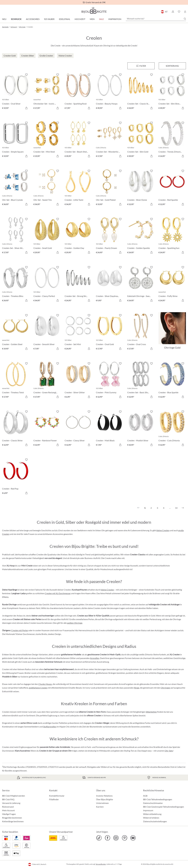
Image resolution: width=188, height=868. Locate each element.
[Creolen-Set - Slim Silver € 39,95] (172, 92)
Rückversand (8, 807)
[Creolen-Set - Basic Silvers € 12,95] (141, 381)
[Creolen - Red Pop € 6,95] (16, 477)
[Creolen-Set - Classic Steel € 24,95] (141, 92)
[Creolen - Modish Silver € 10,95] (141, 429)
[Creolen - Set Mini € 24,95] (78, 332)
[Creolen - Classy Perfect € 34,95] (47, 284)
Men (92, 19)
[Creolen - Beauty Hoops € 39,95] (110, 92)
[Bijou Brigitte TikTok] (99, 838)
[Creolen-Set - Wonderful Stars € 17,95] (110, 140)
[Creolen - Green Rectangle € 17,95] (47, 381)
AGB (145, 796)
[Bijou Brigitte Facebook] (108, 838)
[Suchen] (185, 19)
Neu (4, 19)
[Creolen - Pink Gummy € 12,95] (110, 381)
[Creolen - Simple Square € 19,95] (16, 140)
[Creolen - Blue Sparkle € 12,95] (172, 381)
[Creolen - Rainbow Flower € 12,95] (47, 429)
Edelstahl (65, 19)
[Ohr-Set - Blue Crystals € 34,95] (16, 188)
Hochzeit (80, 19)
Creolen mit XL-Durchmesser (58, 593)
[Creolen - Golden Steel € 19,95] (16, 332)
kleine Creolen (163, 530)
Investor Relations (104, 796)
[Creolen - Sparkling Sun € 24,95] (172, 236)
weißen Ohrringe (75, 623)
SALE (101, 19)
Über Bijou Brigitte (105, 799)
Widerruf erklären (151, 818)
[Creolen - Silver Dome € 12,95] (141, 188)
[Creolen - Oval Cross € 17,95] (141, 332)
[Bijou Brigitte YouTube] (133, 838)
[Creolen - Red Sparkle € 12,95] (172, 188)
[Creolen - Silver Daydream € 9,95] (110, 284)
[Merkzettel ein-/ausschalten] (26, 75)
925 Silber (49, 19)
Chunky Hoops (45, 684)
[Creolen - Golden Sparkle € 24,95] (141, 236)
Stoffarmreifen (50, 727)
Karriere (100, 807)
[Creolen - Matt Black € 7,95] (110, 429)
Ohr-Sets (169, 751)
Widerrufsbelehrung (152, 814)
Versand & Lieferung (11, 803)
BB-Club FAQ (8, 799)
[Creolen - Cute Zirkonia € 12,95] (172, 429)
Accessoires (33, 19)
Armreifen (95, 658)
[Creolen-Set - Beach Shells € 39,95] (78, 140)
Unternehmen (102, 803)
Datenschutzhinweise (153, 803)
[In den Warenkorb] (26, 108)
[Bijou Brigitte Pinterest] (124, 838)
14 (176, 508)
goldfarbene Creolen (38, 688)
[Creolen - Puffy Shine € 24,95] (172, 284)
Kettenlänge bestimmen (13, 821)
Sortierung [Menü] (172, 66)
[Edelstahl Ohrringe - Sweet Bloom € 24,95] (141, 284)
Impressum (148, 810)
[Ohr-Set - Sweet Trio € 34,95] (47, 188)
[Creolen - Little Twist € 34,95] (78, 188)
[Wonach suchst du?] (156, 19)
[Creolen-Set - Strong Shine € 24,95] (78, 284)
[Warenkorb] (185, 12)
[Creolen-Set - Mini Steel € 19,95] (47, 140)
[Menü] (141, 66)
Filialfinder (54, 799)
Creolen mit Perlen (20, 630)
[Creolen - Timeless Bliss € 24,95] (16, 284)
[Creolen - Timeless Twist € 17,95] (16, 381)
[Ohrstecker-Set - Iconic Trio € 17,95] (47, 92)
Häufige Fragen (9, 814)
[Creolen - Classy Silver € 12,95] (78, 429)
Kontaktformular (57, 796)
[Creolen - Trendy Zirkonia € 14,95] (172, 140)
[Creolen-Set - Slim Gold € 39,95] (141, 140)
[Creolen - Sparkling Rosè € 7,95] (78, 92)
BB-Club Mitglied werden (14, 796)
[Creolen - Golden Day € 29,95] (78, 236)
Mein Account (8, 810)
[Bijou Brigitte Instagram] (116, 838)
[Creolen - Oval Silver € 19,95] (16, 92)
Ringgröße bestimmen (12, 818)
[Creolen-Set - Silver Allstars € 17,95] (16, 236)
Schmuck (16, 19)
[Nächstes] (183, 508)
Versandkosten (101, 864)
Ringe (137, 688)
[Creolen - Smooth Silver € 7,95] (47, 332)
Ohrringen (166, 688)
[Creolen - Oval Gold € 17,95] (110, 332)
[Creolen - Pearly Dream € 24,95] (110, 236)
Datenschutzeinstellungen (155, 821)
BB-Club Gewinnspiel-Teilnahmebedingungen (164, 807)
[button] (173, 12)
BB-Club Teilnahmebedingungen (158, 799)
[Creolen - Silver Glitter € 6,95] (78, 381)
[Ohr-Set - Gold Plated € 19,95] (110, 188)
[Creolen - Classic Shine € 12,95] (16, 429)
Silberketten (151, 712)
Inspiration (115, 19)
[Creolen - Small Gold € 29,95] (47, 236)
